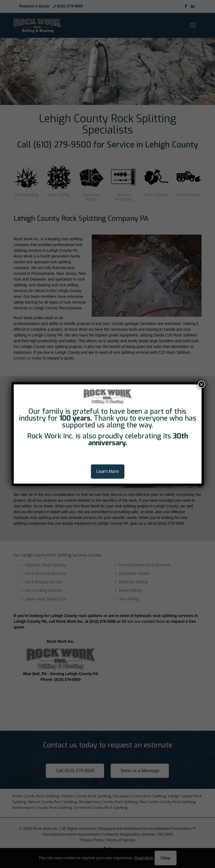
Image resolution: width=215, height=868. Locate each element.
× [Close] (201, 384)
